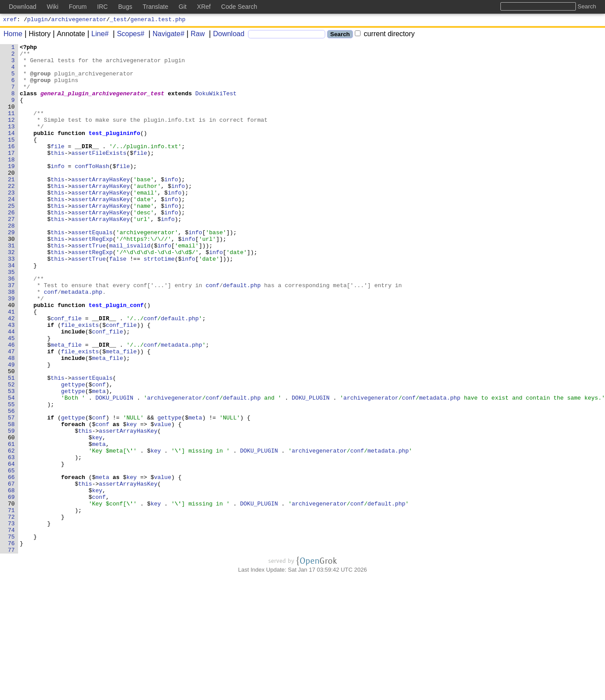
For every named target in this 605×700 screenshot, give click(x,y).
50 (11, 437)
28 (11, 262)
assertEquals (92, 270)
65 (11, 556)
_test (118, 20)
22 (11, 215)
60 (11, 517)
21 (11, 207)
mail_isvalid (130, 286)
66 (11, 564)
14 (11, 151)
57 (11, 493)
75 (11, 636)
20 (11, 199)
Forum (78, 7)
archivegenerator (79, 20)
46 (11, 405)
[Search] (287, 36)
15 (11, 159)
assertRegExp (92, 278)
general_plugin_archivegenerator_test (103, 104)
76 (11, 644)
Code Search (239, 7)
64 (11, 548)
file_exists (80, 382)
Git (183, 7)
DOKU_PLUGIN (115, 469)
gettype (73, 453)
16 (11, 167)
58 (11, 501)
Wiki (53, 7)
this (58, 175)
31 (11, 286)
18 (11, 183)
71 (11, 604)
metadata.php (82, 342)
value (163, 501)
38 (11, 342)
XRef (204, 7)
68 (11, 580)
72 (11, 612)
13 (11, 143)
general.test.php (158, 20)
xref (10, 20)
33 (11, 302)
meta (99, 461)
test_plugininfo (115, 151)
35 (11, 318)
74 (11, 628)
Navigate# (165, 35)
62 (11, 532)
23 (11, 223)
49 (11, 429)
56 (11, 485)
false (118, 302)
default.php (242, 334)
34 (11, 310)
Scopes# (128, 35)
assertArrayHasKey (101, 207)
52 (11, 453)
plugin (38, 20)
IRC (102, 7)
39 (11, 350)
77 (11, 651)
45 (11, 397)
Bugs (125, 7)
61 (11, 524)
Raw (195, 35)
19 (11, 191)
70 (11, 596)
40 (11, 358)
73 (11, 620)
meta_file (66, 405)
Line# (97, 35)
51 (11, 445)
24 (11, 231)
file (58, 167)
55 (11, 477)
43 (11, 382)
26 (11, 247)
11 (11, 127)
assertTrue (89, 286)
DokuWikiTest (216, 104)
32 (11, 294)
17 (11, 175)
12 (11, 135)
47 (11, 413)
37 (11, 334)
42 (11, 374)
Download (226, 35)
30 (11, 278)
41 (11, 366)
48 (11, 421)
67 (11, 572)
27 (11, 255)
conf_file (66, 374)
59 (11, 509)
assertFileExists (99, 175)
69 (11, 588)
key (132, 501)
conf (212, 334)
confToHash (92, 191)
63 (11, 540)
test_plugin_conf (116, 358)
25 (11, 239)
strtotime (159, 302)
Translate (155, 7)
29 (11, 270)
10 (11, 120)
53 (11, 461)
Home (13, 35)
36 (11, 326)
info (58, 191)
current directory (385, 35)
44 (11, 389)
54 (11, 469)
